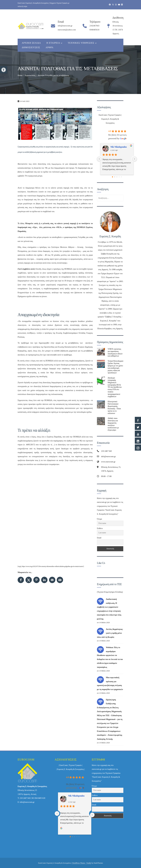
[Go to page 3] (119, 177)
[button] (4, 70)
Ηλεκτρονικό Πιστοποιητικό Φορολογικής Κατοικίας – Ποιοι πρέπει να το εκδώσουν (114, 407)
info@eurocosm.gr (27, 802)
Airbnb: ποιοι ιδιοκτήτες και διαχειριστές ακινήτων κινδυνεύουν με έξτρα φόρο (113, 424)
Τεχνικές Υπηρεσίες (82, 43)
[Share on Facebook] (21, 580)
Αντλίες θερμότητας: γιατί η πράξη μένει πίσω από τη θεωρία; (110, 633)
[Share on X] (29, 580)
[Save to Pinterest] (36, 580)
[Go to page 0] (112, 177)
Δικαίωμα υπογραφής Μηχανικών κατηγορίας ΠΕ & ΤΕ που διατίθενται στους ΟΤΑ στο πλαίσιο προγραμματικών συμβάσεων (115, 387)
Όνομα (99, 519)
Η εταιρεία (54, 43)
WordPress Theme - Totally (82, 863)
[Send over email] (52, 580)
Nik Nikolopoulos (119, 147)
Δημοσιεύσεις (31, 48)
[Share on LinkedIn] (44, 580)
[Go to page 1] (115, 177)
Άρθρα (50, 48)
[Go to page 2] (117, 177)
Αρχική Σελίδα (31, 43)
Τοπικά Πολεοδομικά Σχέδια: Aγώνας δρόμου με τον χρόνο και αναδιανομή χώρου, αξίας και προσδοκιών (115, 367)
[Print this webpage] (60, 580)
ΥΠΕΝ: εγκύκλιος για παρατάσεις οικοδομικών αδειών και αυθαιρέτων (115, 352)
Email (99, 538)
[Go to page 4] (121, 177)
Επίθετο (100, 528)
